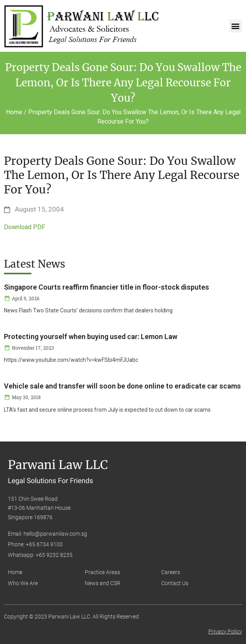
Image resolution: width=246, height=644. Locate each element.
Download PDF (25, 227)
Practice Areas (102, 572)
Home (15, 572)
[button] (236, 26)
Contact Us (175, 583)
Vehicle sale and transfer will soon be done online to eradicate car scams (122, 386)
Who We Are (23, 583)
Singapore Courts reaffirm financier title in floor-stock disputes (107, 287)
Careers (171, 572)
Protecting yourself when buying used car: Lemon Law (91, 337)
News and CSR (103, 583)
